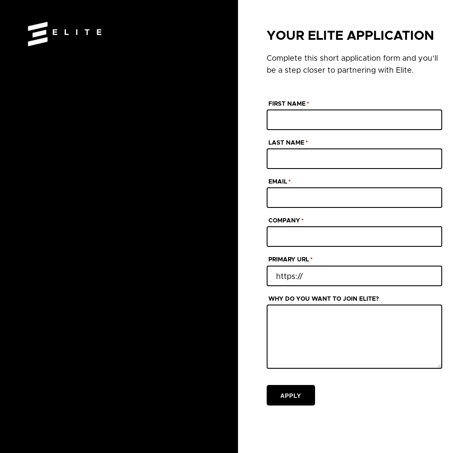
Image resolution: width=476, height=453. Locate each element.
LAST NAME (288, 143)
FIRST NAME (289, 104)
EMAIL (280, 182)
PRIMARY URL (290, 260)
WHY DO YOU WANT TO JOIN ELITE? (324, 299)
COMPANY (286, 221)
